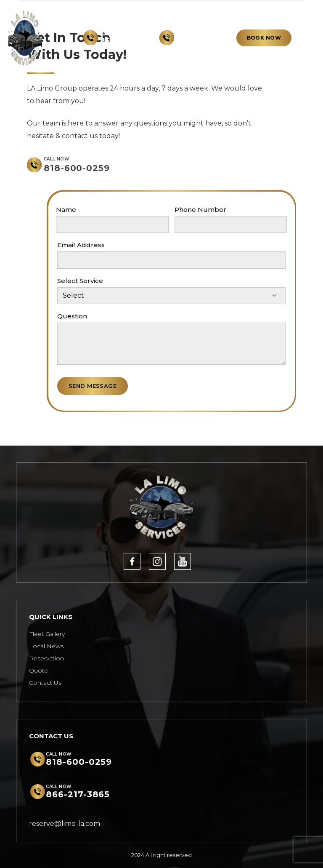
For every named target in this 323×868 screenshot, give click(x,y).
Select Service (80, 281)
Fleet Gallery (47, 634)
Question (72, 316)
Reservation (46, 658)
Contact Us (45, 683)
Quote (38, 670)
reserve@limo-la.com (65, 824)
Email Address (81, 245)
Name (66, 210)
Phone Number (200, 210)
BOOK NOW (264, 38)
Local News (46, 646)
